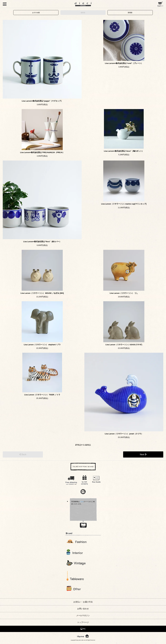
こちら (82, 502)
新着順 (130, 13)
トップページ (83, 622)
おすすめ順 (36, 13)
